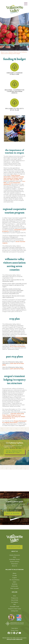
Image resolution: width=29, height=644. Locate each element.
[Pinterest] (14, 633)
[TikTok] (17, 633)
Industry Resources (14, 52)
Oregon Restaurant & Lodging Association (14, 422)
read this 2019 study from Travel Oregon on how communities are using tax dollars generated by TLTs (14, 416)
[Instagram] (12, 633)
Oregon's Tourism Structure (15, 74)
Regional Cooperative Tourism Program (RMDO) (15, 91)
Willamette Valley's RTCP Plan (14, 109)
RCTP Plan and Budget (18, 346)
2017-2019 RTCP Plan (17, 369)
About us (4, 52)
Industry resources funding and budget (14, 53)
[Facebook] (9, 633)
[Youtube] (20, 633)
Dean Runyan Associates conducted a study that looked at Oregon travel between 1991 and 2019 (14, 178)
